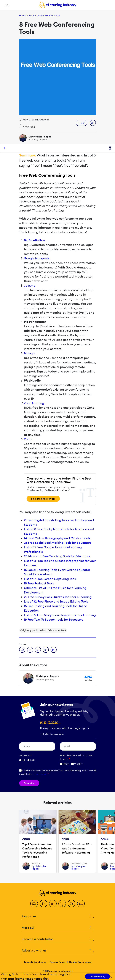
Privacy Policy (58, 962)
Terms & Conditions (35, 962)
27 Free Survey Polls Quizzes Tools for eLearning (58, 597)
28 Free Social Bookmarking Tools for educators (58, 543)
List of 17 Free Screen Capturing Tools (50, 579)
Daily (64, 764)
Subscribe (29, 783)
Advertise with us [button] (57, 951)
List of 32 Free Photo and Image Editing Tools (56, 601)
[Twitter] (43, 904)
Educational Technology (45, 16)
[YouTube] (62, 904)
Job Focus (26, 755)
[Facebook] (34, 904)
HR (23, 760)
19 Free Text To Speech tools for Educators (54, 619)
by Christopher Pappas (39, 868)
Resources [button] (57, 916)
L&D (33, 760)
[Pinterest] (72, 904)
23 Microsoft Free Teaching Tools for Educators (57, 556)
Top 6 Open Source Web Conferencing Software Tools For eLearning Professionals (37, 851)
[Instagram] (81, 904)
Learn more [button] (40, 774)
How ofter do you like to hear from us (76, 757)
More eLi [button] (57, 928)
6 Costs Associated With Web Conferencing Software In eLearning (77, 848)
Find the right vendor (43, 499)
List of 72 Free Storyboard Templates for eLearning (60, 615)
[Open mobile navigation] (6, 5)
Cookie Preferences (80, 962)
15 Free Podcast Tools (39, 583)
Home (22, 16)
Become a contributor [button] (57, 939)
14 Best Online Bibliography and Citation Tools (57, 538)
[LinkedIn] (53, 904)
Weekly (77, 764)
